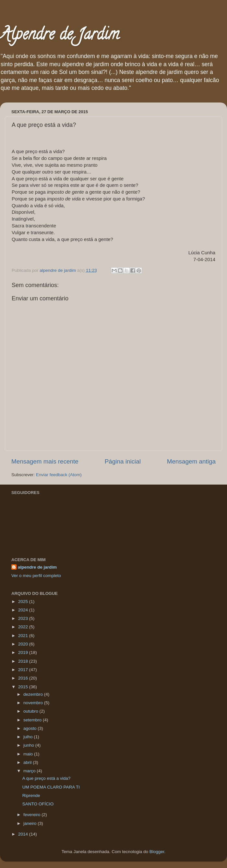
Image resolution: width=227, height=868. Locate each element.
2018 (24, 661)
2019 (24, 652)
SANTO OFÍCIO (38, 804)
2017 (24, 670)
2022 (24, 627)
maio (29, 754)
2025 (24, 602)
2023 (24, 618)
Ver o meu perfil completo (36, 576)
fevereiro (32, 815)
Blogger (157, 852)
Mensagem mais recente (45, 461)
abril (28, 762)
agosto (30, 728)
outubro (31, 711)
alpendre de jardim (37, 567)
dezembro (34, 694)
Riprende (31, 796)
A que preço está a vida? (47, 778)
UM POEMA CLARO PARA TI (51, 787)
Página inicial (123, 461)
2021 (24, 636)
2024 (24, 610)
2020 (24, 644)
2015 (24, 687)
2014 (24, 834)
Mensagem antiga (191, 461)
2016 (24, 678)
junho (29, 745)
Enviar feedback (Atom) (59, 475)
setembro (33, 720)
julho (29, 737)
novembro (34, 703)
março (30, 771)
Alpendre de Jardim (60, 36)
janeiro (30, 823)
